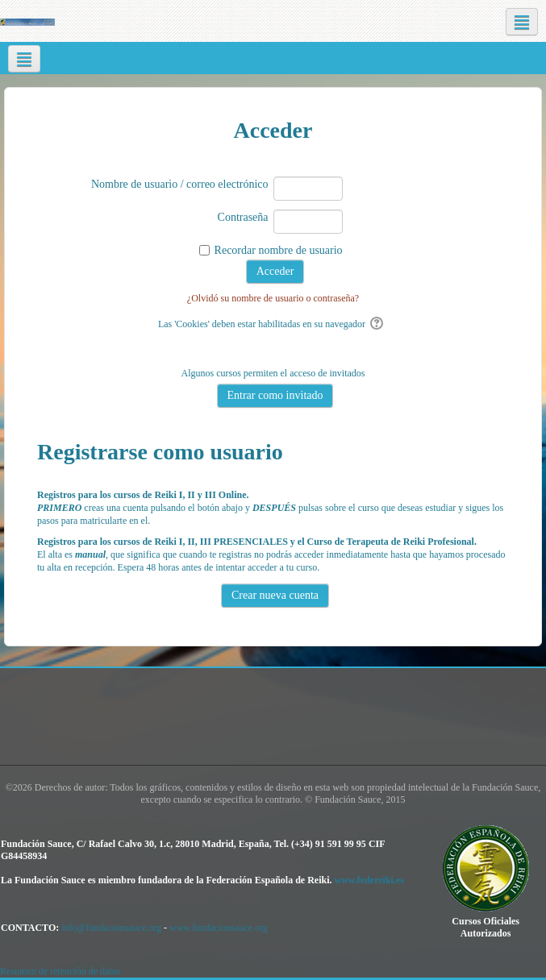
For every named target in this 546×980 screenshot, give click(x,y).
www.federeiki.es (369, 880)
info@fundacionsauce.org (111, 928)
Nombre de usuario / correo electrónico (180, 184)
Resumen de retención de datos (60, 971)
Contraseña (243, 217)
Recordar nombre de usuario (279, 250)
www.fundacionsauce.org (219, 928)
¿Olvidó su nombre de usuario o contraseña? (273, 298)
